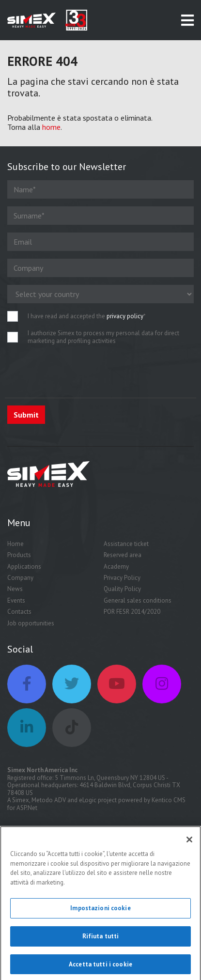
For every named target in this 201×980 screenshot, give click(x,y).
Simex (21, 800)
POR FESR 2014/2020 (132, 612)
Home (15, 544)
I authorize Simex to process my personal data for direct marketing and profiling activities (103, 337)
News (15, 589)
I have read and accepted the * (87, 316)
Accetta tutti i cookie (100, 968)
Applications (24, 567)
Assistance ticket (126, 544)
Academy (116, 567)
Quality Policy (122, 589)
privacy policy (125, 316)
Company (20, 578)
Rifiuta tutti (101, 940)
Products (19, 555)
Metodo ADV (49, 800)
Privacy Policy (122, 578)
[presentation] (81, 371)
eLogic (88, 800)
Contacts (19, 612)
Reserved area (123, 555)
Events (16, 600)
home (51, 127)
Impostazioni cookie (100, 912)
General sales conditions (138, 600)
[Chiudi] (189, 843)
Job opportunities (31, 623)
